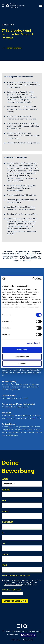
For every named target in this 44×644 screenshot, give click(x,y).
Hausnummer (7, 522)
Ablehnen (22, 363)
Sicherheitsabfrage (11, 590)
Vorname (6, 490)
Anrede (5, 479)
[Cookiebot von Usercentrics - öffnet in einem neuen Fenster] (32, 279)
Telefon (5, 554)
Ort (3, 544)
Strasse (5, 511)
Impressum (15, 640)
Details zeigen (32, 343)
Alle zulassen (22, 350)
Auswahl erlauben (22, 357)
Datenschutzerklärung (13, 585)
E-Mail (4, 565)
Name (4, 501)
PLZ (3, 533)
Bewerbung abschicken (15, 601)
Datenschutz (28, 640)
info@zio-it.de (12, 635)
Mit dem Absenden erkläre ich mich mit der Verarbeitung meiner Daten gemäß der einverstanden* (23, 583)
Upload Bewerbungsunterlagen (16, 576)
